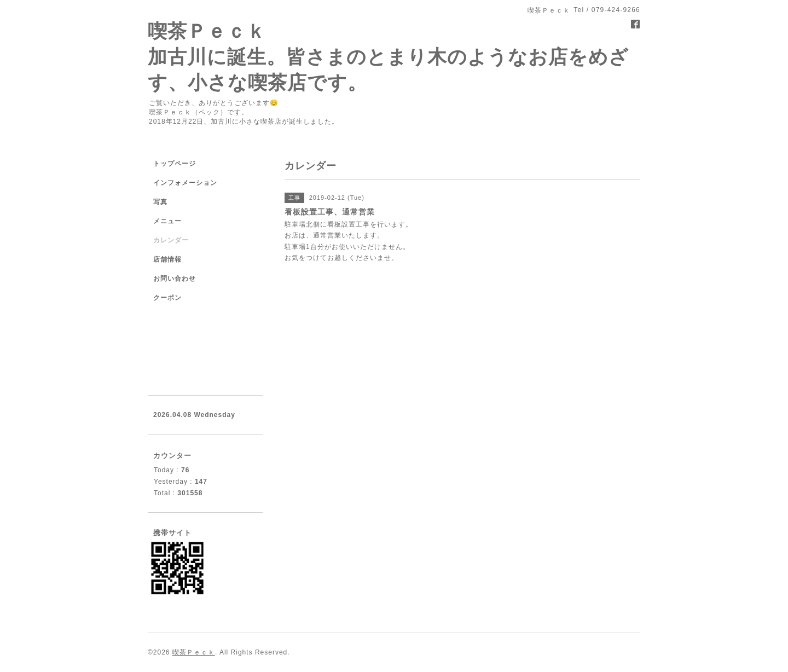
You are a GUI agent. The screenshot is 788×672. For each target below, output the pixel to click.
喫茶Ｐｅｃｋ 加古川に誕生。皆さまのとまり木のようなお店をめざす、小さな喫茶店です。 (388, 57)
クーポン (167, 298)
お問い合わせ (175, 279)
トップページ (175, 164)
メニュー (167, 221)
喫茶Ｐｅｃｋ (194, 652)
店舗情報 (167, 259)
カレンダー (171, 240)
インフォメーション (185, 183)
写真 (160, 202)
